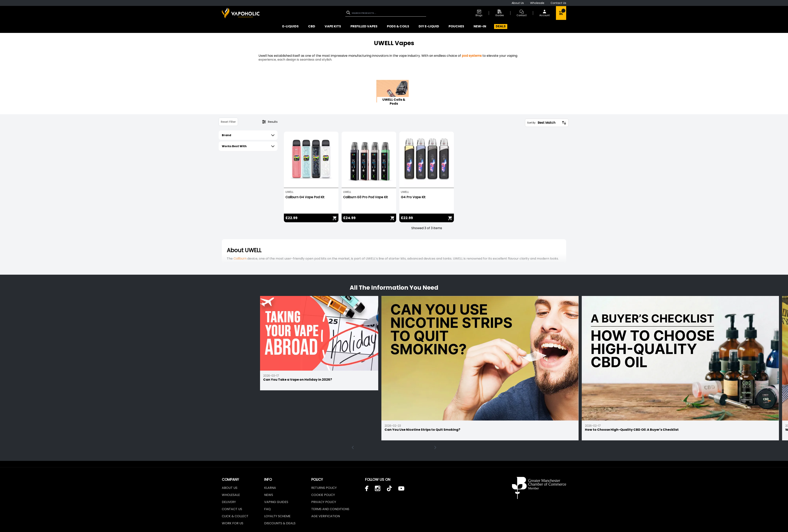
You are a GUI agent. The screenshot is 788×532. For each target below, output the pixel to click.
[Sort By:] (549, 123)
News (269, 495)
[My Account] (545, 13)
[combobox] (386, 13)
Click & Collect (235, 516)
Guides (500, 13)
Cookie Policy (323, 495)
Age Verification (326, 516)
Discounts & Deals (280, 523)
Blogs (479, 13)
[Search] (349, 13)
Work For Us (233, 523)
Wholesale (537, 3)
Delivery (229, 502)
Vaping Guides (276, 502)
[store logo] (241, 13)
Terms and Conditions (330, 509)
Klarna (270, 488)
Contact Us (558, 3)
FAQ (267, 509)
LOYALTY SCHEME (277, 516)
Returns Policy (324, 488)
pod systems (472, 56)
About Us (518, 3)
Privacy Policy (324, 502)
